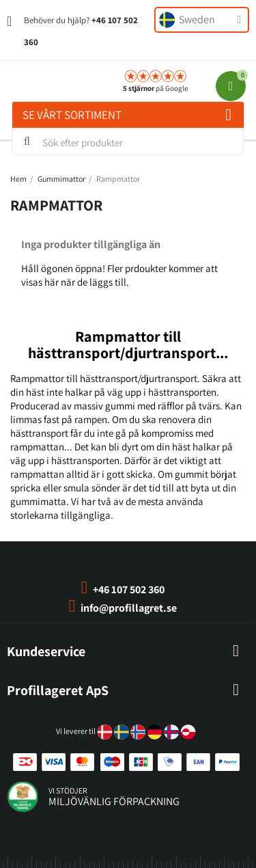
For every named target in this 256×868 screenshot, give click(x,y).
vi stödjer (68, 790)
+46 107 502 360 (129, 589)
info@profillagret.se (129, 608)
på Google (155, 88)
